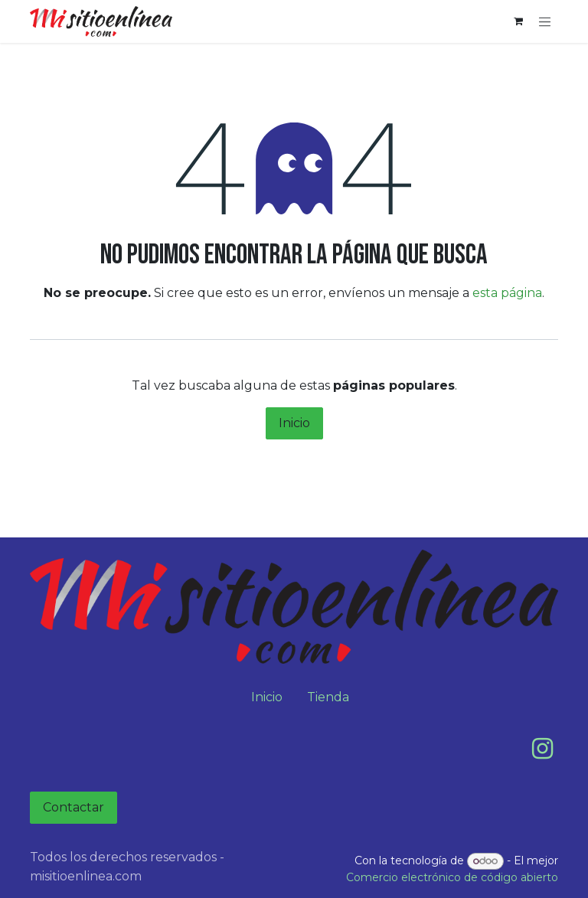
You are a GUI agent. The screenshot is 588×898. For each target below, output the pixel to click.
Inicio (294, 423)
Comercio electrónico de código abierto (452, 877)
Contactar (73, 807)
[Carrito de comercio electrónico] (518, 21)
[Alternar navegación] (545, 21)
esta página (507, 293)
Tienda (328, 697)
